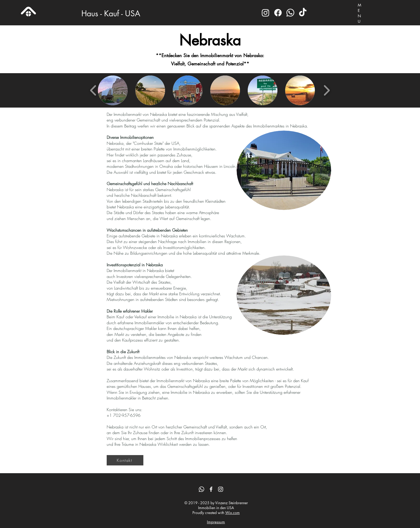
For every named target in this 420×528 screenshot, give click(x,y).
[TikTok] (303, 13)
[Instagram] (266, 13)
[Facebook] (278, 13)
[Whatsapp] (290, 13)
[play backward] (93, 90)
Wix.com (232, 513)
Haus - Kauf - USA (111, 13)
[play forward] (327, 90)
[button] (113, 90)
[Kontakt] (125, 460)
